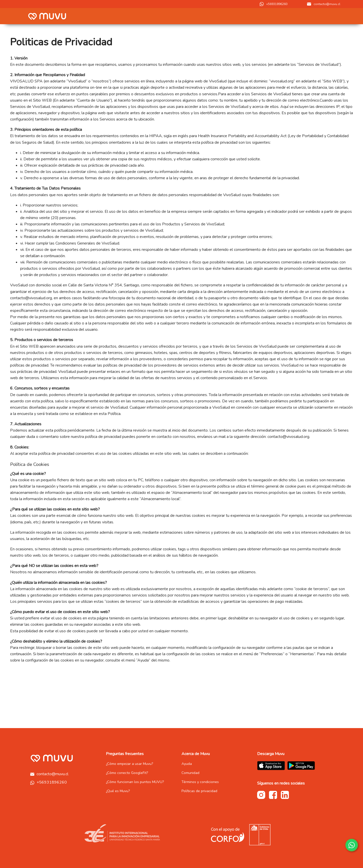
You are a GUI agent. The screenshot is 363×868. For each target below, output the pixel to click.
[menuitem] (280, 16)
